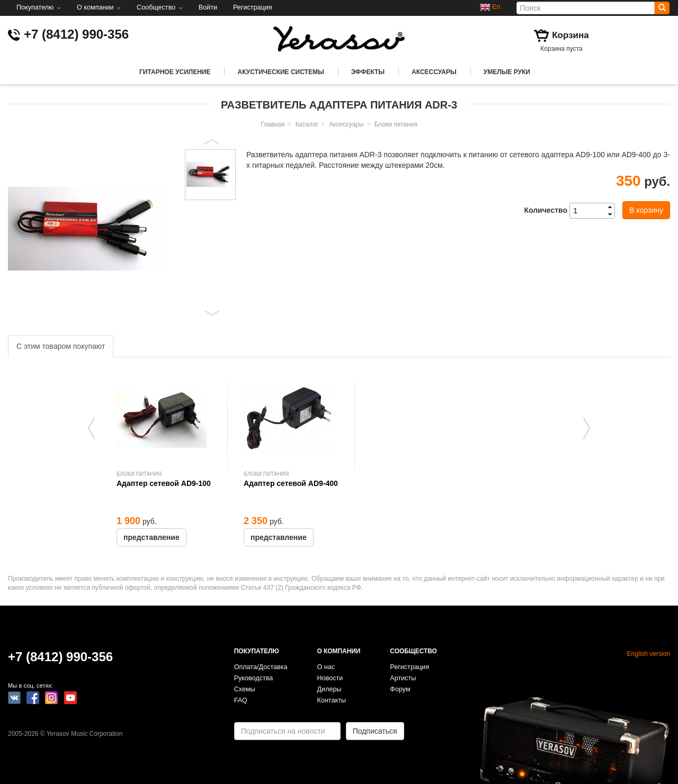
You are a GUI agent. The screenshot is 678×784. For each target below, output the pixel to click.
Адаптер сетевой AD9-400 (291, 483)
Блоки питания (396, 124)
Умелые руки (507, 72)
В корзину (646, 210)
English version (649, 654)
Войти (208, 7)
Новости (330, 678)
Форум (400, 689)
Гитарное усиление (175, 72)
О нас (326, 667)
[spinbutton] (595, 211)
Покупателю (39, 7)
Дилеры (329, 689)
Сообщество (160, 7)
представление (151, 537)
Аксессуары (434, 72)
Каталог (307, 124)
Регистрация (253, 7)
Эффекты (368, 72)
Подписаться (375, 731)
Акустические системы (280, 72)
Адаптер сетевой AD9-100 (164, 483)
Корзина (570, 35)
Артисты (403, 678)
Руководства (254, 678)
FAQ (241, 700)
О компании (99, 7)
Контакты (332, 700)
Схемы (245, 689)
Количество (546, 210)
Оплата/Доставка (261, 667)
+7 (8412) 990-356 (76, 34)
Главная (273, 124)
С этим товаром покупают (61, 346)
